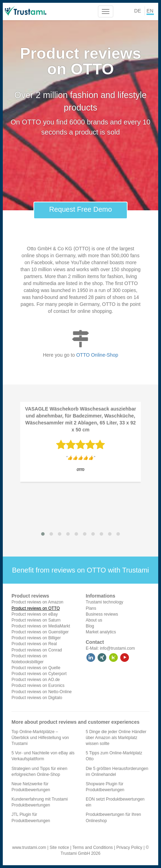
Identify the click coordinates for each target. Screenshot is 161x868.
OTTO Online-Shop (97, 355)
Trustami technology (105, 602)
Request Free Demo (80, 209)
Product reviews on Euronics (38, 686)
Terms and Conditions (93, 847)
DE (137, 11)
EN (150, 11)
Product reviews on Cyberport (39, 674)
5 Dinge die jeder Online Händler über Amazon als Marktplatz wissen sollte (116, 738)
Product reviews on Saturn (36, 620)
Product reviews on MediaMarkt (41, 626)
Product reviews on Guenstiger (40, 632)
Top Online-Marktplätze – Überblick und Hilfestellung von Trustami (40, 738)
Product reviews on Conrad (37, 650)
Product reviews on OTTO (36, 608)
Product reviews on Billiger (36, 638)
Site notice (59, 847)
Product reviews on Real (34, 644)
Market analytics (101, 632)
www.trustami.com (29, 847)
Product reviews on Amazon (37, 602)
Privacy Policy (129, 847)
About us (94, 620)
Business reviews (102, 614)
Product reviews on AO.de (36, 680)
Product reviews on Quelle (36, 668)
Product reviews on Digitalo (37, 698)
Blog (90, 626)
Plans (91, 608)
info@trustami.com (117, 648)
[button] (43, 534)
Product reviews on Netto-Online (42, 692)
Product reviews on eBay (35, 614)
